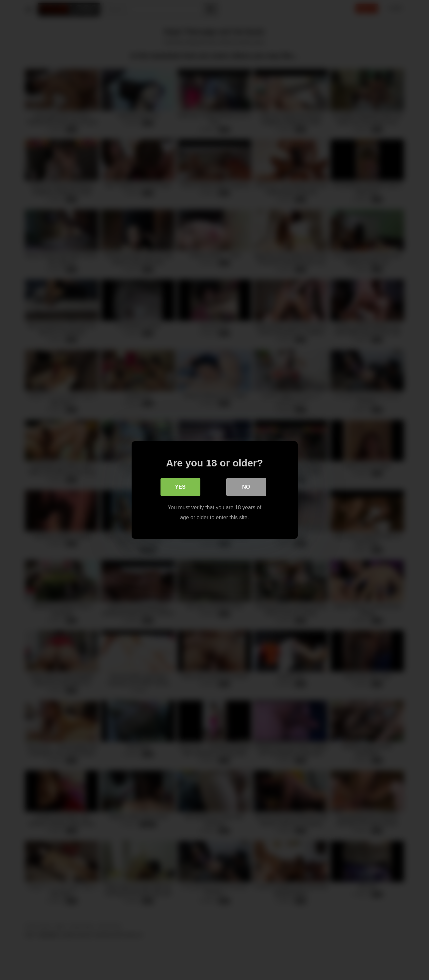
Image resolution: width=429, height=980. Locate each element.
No (246, 487)
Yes (180, 487)
